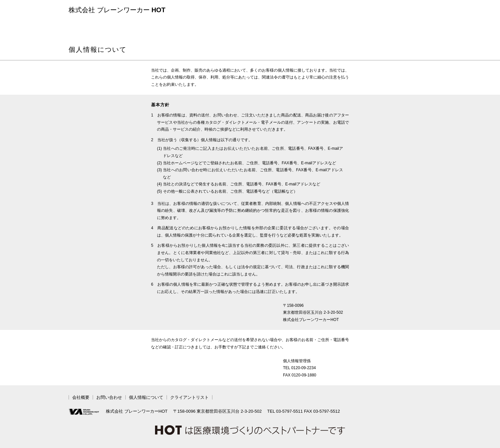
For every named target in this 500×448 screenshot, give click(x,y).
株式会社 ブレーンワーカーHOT (118, 412)
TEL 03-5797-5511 (285, 411)
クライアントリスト (189, 397)
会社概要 (81, 397)
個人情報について (146, 397)
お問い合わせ (109, 397)
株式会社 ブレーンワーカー (117, 10)
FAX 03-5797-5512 (322, 411)
